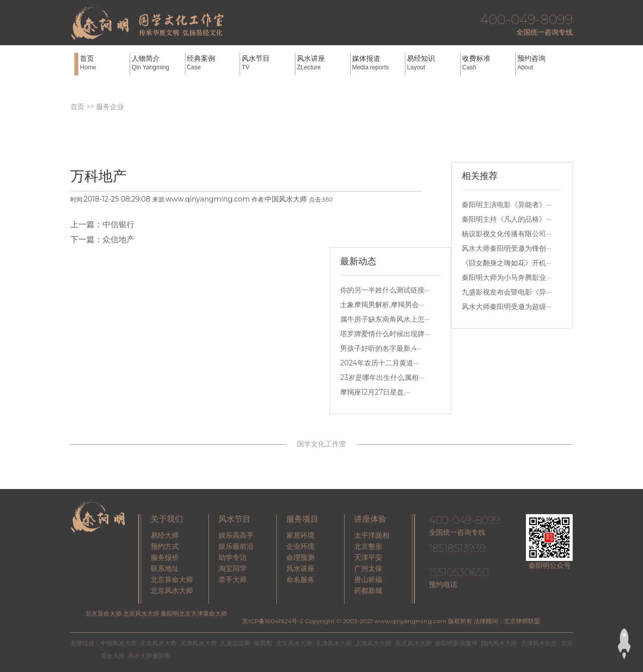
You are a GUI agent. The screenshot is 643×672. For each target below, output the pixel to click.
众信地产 (119, 239)
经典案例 (212, 63)
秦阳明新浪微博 (456, 643)
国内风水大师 (499, 643)
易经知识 (433, 63)
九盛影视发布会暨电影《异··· (507, 292)
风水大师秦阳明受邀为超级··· (507, 307)
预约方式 (165, 546)
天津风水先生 (539, 643)
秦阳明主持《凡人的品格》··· (507, 219)
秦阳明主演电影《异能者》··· (507, 205)
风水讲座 (323, 63)
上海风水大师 (373, 643)
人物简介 (157, 63)
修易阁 (263, 643)
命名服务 (300, 580)
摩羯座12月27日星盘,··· (376, 392)
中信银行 (119, 224)
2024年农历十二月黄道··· (380, 363)
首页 (104, 63)
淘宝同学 (233, 568)
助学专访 (233, 557)
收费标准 (488, 63)
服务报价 (165, 557)
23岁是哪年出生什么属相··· (382, 377)
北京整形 (368, 546)
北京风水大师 (172, 591)
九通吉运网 (235, 643)
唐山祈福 (368, 580)
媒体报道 (378, 63)
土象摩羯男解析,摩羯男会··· (382, 305)
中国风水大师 (119, 643)
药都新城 (368, 591)
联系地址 (165, 568)
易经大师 (165, 535)
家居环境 (300, 535)
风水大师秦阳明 (149, 656)
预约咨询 (543, 63)
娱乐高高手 (236, 535)
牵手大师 (233, 580)
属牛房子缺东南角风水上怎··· (385, 319)
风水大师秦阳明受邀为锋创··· (507, 248)
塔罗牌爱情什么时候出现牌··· (385, 334)
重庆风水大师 (413, 643)
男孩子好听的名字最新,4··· (381, 348)
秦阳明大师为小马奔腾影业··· (507, 277)
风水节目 (267, 63)
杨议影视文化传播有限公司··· (507, 234)
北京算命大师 (172, 580)
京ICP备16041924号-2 (273, 621)
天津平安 (368, 557)
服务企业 (110, 107)
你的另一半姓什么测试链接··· (385, 290)
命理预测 (300, 557)
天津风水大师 (198, 643)
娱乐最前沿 (236, 546)
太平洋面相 (372, 535)
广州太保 (368, 568)
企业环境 (300, 546)
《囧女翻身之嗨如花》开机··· (507, 263)
